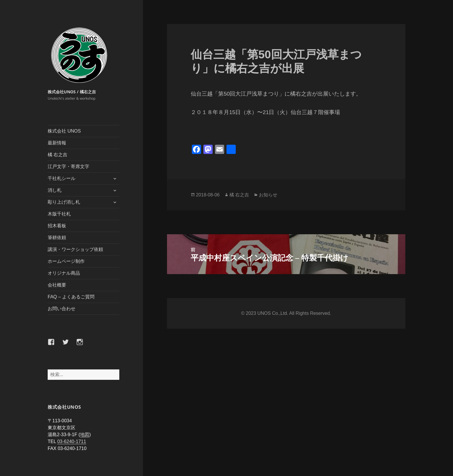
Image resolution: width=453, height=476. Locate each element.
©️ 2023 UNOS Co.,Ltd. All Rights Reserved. (286, 313)
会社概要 (57, 285)
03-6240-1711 (72, 441)
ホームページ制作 (66, 261)
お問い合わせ (62, 309)
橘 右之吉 (57, 155)
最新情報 (57, 143)
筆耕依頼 (57, 238)
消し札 (55, 190)
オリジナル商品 (64, 273)
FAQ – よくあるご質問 (71, 297)
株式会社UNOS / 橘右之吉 (72, 92)
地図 (85, 435)
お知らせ (268, 195)
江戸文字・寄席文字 (68, 167)
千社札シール (62, 178)
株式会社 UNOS (64, 131)
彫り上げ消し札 (64, 202)
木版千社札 (59, 214)
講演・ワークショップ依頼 (75, 249)
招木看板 (57, 226)
